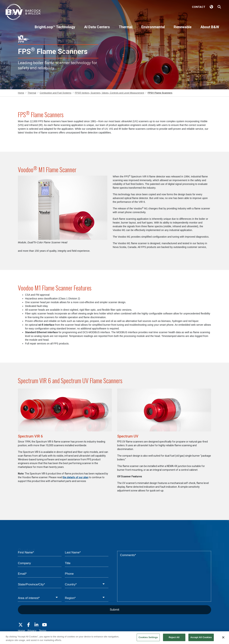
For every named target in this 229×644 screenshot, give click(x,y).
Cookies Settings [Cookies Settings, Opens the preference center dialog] (148, 639)
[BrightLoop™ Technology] (55, 30)
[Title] (87, 563)
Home (21, 631)
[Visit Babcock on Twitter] (21, 625)
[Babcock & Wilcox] (23, 13)
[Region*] (87, 598)
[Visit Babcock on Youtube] (44, 625)
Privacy (32, 631)
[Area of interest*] (40, 598)
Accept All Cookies (201, 639)
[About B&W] (210, 30)
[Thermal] (126, 30)
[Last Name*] (87, 553)
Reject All (174, 639)
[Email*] (40, 574)
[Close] (223, 639)
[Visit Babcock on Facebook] (28, 625)
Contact (199, 7)
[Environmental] (153, 30)
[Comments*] (164, 576)
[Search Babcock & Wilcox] (219, 7)
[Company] (40, 563)
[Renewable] (183, 30)
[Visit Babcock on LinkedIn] (36, 625)
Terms (43, 631)
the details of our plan (75, 477)
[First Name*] (40, 553)
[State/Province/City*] (40, 585)
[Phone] (87, 574)
